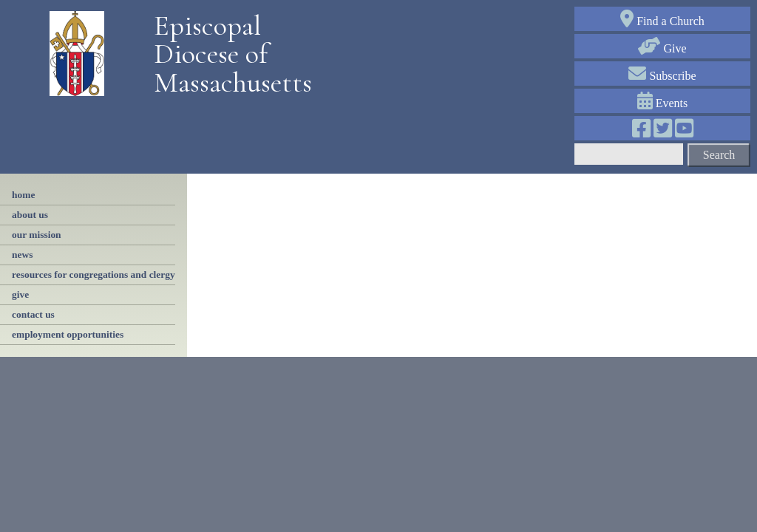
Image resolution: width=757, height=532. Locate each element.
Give (662, 48)
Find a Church (662, 21)
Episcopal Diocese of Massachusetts (228, 54)
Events (663, 103)
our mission (37, 235)
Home (23, 195)
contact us (33, 314)
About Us (30, 215)
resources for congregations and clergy (94, 274)
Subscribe (662, 76)
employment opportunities (68, 334)
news (22, 255)
